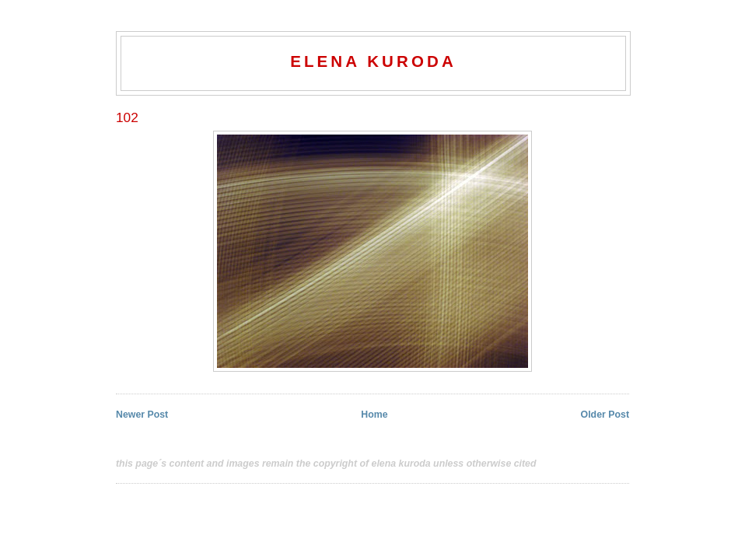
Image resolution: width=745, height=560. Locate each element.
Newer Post (142, 415)
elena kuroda (373, 61)
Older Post (605, 415)
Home (374, 415)
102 (127, 117)
